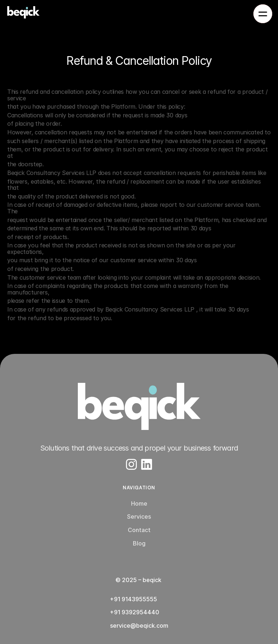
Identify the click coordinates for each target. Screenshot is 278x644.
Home (139, 503)
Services (139, 517)
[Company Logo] (139, 406)
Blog (139, 543)
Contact (139, 530)
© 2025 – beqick (139, 580)
